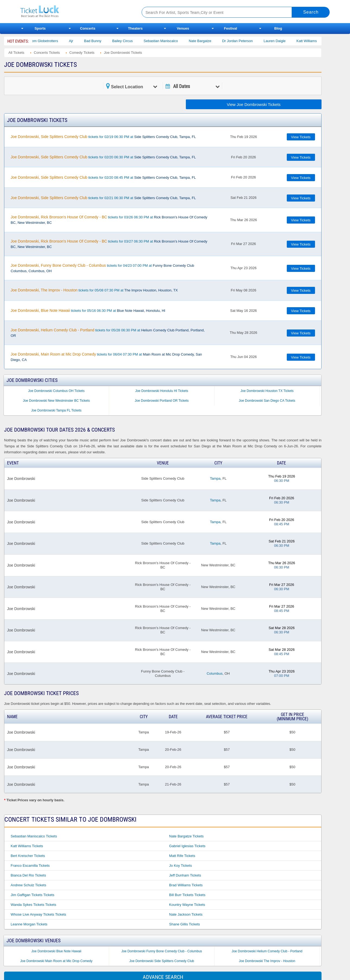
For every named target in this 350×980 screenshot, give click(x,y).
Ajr (78, 41)
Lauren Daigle (281, 41)
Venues (183, 28)
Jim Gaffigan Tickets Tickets (32, 895)
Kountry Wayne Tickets (187, 905)
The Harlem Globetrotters (45, 41)
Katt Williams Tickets (27, 846)
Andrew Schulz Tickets (28, 885)
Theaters (135, 28)
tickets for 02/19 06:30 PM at (103, 137)
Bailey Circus (129, 41)
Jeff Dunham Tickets (185, 875)
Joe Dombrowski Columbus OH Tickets (56, 391)
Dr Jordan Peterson (244, 41)
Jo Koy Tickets (180, 866)
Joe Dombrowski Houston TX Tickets (267, 391)
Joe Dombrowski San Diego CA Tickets (267, 401)
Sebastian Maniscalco (167, 41)
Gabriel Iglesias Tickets (187, 846)
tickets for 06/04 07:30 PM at (106, 357)
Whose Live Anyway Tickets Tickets (38, 914)
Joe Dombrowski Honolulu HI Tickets (162, 391)
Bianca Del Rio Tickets (28, 875)
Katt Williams (313, 41)
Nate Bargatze (207, 41)
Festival (231, 28)
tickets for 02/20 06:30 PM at (103, 157)
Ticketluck (74, 12)
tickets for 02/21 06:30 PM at (103, 198)
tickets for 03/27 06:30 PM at (109, 244)
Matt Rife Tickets (182, 856)
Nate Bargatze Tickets (186, 836)
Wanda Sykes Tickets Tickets (33, 905)
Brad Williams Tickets (186, 885)
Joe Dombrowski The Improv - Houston (267, 961)
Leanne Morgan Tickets (29, 924)
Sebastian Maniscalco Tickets (34, 836)
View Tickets (301, 137)
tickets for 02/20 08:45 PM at (103, 177)
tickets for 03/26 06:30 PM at (109, 220)
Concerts (88, 28)
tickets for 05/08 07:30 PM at (94, 290)
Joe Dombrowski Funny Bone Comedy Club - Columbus (162, 951)
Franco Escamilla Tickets (30, 866)
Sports (40, 28)
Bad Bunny (99, 41)
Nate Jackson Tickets (186, 914)
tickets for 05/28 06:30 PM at (108, 333)
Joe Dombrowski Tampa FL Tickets (56, 410)
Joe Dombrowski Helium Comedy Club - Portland (267, 951)
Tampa (215, 478)
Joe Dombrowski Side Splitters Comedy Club (162, 961)
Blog (278, 28)
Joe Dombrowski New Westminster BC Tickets (56, 401)
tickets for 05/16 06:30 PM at (88, 310)
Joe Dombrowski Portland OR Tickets (162, 401)
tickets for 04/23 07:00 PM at (102, 268)
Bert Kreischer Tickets (28, 856)
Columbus (215, 673)
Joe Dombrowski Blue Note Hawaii (56, 951)
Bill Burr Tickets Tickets (187, 895)
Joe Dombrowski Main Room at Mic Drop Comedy (56, 961)
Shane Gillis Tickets (184, 924)
